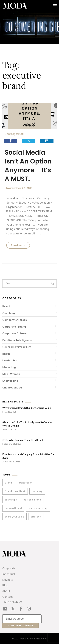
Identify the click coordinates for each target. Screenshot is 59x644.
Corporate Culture (15, 333)
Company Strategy (15, 320)
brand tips (11, 500)
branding (37, 491)
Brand (6, 306)
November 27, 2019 (19, 188)
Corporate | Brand (14, 327)
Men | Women (11, 374)
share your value (14, 517)
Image (6, 354)
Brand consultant (15, 491)
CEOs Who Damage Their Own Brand (23, 440)
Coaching (9, 313)
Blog (5, 585)
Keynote (8, 580)
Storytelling (10, 381)
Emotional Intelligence (17, 340)
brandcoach (25, 483)
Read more (18, 245)
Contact (8, 597)
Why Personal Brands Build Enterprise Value (27, 408)
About (6, 591)
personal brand (32, 500)
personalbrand (13, 508)
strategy (36, 517)
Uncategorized (14, 134)
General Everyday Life (17, 347)
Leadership (10, 360)
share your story (38, 508)
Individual (9, 574)
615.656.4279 (13, 602)
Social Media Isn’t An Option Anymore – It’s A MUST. (28, 166)
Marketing (9, 367)
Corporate (9, 568)
